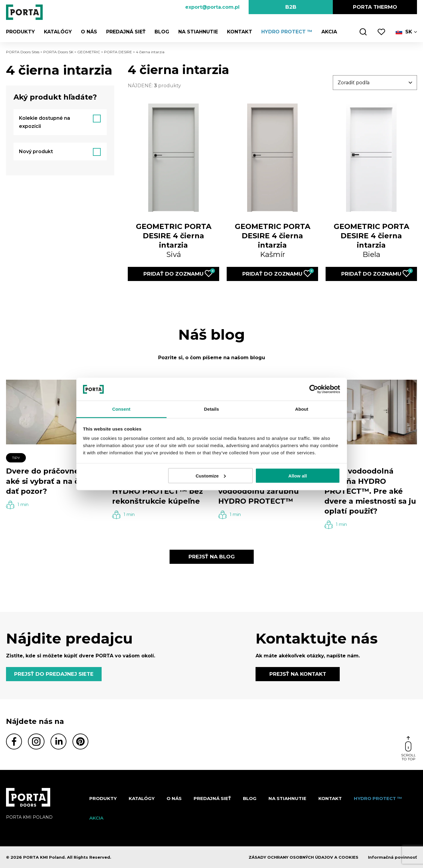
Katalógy (58, 32)
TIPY (16, 458)
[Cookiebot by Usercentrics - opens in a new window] (314, 389)
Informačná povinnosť (392, 857)
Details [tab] (212, 409)
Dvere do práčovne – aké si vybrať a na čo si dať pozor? (49, 481)
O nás (89, 32)
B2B (291, 7)
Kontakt (240, 32)
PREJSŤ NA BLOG (212, 557)
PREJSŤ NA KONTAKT (298, 674)
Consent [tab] (121, 409)
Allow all (298, 476)
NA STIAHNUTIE (198, 32)
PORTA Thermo (375, 7)
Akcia (329, 32)
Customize (211, 476)
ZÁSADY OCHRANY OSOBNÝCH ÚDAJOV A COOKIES (303, 857)
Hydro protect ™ (287, 32)
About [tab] (302, 409)
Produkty (20, 32)
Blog (162, 32)
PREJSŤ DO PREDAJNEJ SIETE (54, 674)
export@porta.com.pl (212, 7)
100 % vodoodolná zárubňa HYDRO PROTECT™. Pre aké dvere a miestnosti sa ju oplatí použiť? (370, 491)
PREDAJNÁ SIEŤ (126, 32)
